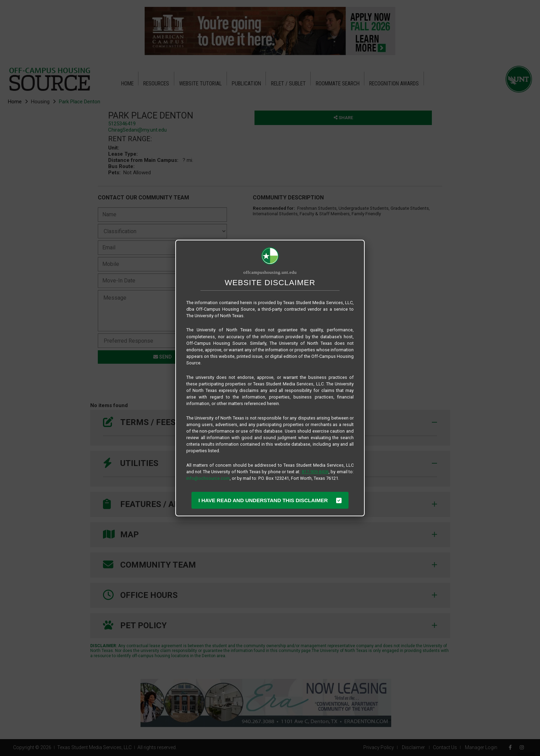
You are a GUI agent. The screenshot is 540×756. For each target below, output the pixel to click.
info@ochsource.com (208, 478)
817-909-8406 (315, 472)
